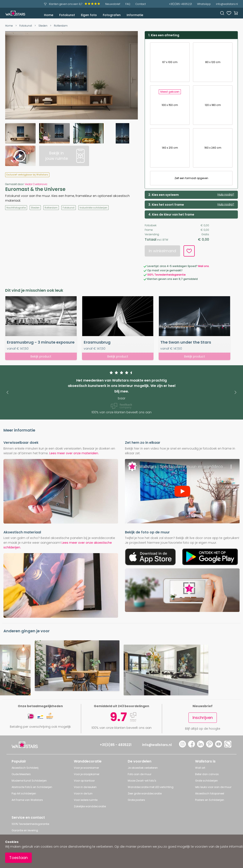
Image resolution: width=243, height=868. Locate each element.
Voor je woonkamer (86, 768)
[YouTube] (219, 746)
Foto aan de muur (140, 774)
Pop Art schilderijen (24, 793)
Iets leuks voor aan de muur (213, 787)
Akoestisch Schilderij (25, 768)
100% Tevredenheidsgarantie (166, 275)
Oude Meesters (21, 774)
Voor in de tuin (83, 793)
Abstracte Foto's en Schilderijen (32, 787)
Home (49, 15)
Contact (141, 4)
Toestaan (18, 858)
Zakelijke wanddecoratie (90, 806)
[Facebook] (191, 746)
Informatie (135, 15)
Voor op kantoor (84, 781)
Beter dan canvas (207, 774)
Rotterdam (61, 26)
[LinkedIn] (200, 746)
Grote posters (136, 800)
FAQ (128, 4)
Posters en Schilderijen (210, 800)
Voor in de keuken (85, 787)
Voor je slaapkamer (87, 774)
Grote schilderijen (207, 781)
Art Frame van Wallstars (27, 800)
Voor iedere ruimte (86, 800)
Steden (43, 26)
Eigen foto (89, 15)
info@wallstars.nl (227, 4)
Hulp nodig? (226, 195)
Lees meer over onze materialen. (74, 453)
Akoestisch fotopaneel (210, 793)
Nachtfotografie (16, 208)
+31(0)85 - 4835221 (116, 745)
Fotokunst (67, 15)
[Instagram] (182, 746)
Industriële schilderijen (93, 208)
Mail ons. (204, 266)
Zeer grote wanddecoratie (145, 793)
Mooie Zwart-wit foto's (142, 781)
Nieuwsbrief (113, 4)
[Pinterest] (210, 746)
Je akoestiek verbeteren (143, 768)
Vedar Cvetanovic (36, 184)
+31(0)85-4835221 (180, 4)
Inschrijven (203, 718)
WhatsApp (204, 4)
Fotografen (112, 15)
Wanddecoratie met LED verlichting (151, 787)
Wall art (200, 768)
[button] (7, 392)
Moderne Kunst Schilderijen (29, 781)
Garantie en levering (25, 830)
